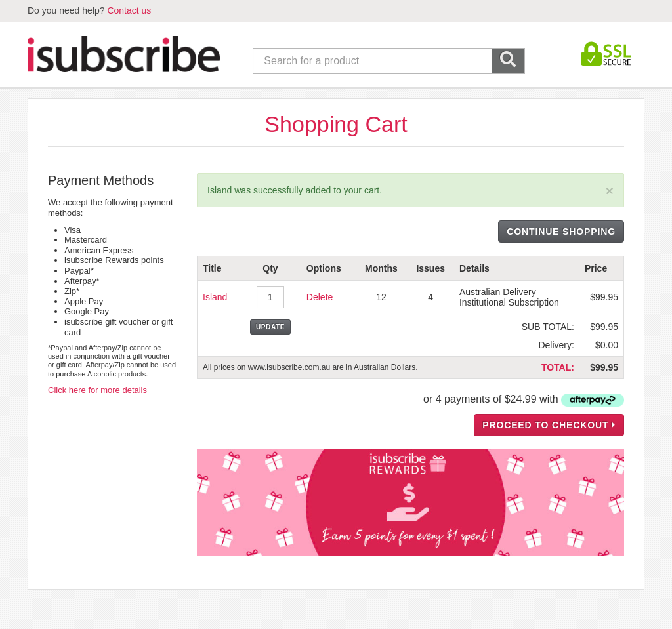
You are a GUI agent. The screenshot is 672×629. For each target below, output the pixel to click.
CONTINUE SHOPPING (561, 232)
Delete (320, 297)
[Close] (610, 191)
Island (215, 297)
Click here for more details (97, 390)
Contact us (129, 10)
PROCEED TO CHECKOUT (549, 425)
